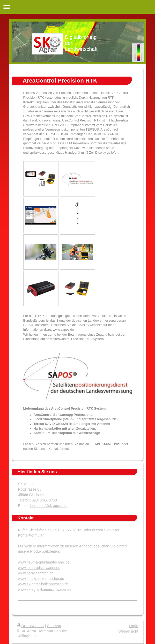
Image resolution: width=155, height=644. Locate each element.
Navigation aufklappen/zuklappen (77, 7)
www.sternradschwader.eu (39, 568)
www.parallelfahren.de (36, 573)
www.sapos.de (63, 330)
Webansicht (128, 631)
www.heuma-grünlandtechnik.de (44, 562)
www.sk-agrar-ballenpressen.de (43, 584)
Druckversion (30, 626)
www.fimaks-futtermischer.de (41, 579)
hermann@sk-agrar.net (49, 506)
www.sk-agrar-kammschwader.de (45, 589)
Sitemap (54, 626)
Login (134, 626)
